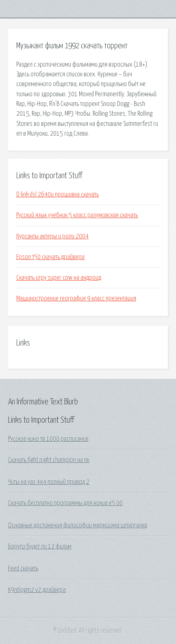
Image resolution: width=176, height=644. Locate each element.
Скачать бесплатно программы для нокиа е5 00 (65, 503)
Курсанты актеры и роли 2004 (52, 236)
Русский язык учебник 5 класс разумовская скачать (77, 215)
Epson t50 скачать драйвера (50, 257)
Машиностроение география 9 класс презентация (76, 298)
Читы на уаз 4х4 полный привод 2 (49, 482)
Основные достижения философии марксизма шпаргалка (78, 525)
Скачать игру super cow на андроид (59, 278)
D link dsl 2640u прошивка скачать (58, 194)
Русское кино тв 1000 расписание (48, 439)
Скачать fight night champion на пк (49, 460)
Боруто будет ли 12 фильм (40, 547)
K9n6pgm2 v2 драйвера (37, 590)
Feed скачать (23, 568)
